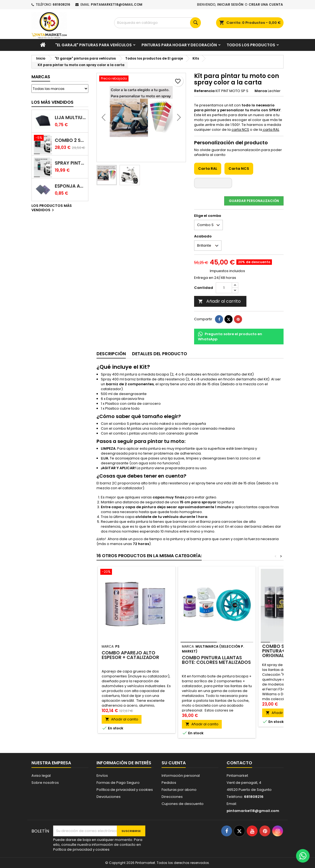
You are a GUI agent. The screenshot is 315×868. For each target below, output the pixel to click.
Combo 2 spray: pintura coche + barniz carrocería (70, 140)
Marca (261, 91)
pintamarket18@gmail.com (117, 4)
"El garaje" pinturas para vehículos (94, 45)
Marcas (41, 77)
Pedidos (169, 783)
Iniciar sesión (230, 4)
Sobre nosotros (45, 783)
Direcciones (172, 797)
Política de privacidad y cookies (125, 790)
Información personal (181, 776)
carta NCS (240, 130)
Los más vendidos (52, 102)
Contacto (239, 763)
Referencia (204, 91)
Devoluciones (109, 797)
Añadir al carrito (219, 301)
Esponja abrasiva (70, 186)
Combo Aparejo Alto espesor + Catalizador (130, 655)
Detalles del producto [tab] (160, 354)
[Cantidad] (224, 288)
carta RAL (271, 130)
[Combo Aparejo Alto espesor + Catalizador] (137, 572)
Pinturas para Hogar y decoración (179, 45)
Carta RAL (208, 169)
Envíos (102, 776)
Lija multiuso (70, 118)
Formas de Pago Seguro (118, 783)
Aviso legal (41, 776)
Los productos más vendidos (52, 208)
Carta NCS (239, 169)
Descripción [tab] (111, 354)
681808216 (61, 4)
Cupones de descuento (183, 804)
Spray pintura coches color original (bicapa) (70, 163)
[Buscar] (157, 23)
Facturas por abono (179, 790)
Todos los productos (251, 45)
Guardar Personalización (254, 201)
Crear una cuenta (266, 4)
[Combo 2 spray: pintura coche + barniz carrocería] (43, 138)
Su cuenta (174, 763)
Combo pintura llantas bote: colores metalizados (216, 660)
